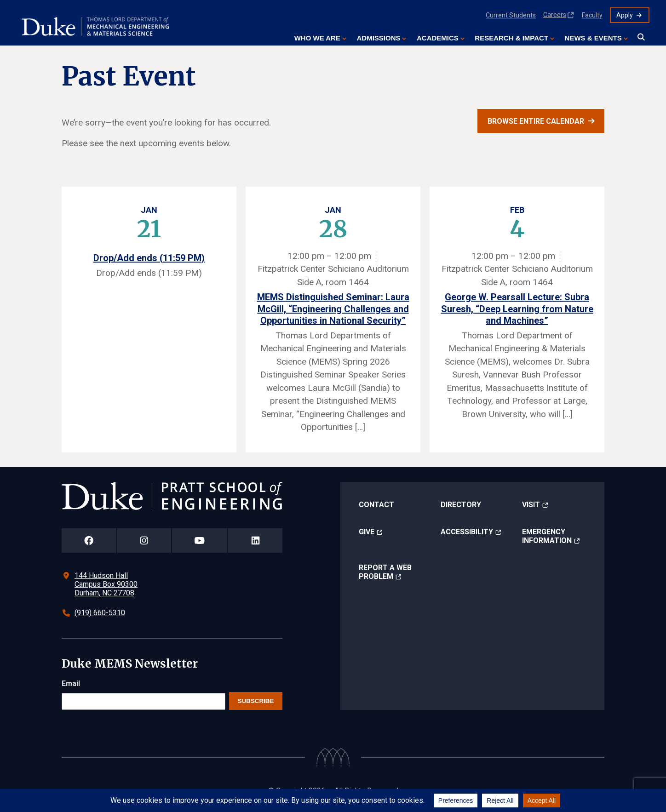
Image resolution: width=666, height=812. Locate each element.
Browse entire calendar (536, 121)
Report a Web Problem (385, 572)
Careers (555, 15)
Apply (625, 15)
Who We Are (317, 38)
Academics (438, 38)
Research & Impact (511, 38)
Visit (531, 505)
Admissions (378, 38)
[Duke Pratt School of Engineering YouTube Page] (200, 540)
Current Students (511, 15)
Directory (461, 505)
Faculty (592, 15)
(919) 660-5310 (100, 613)
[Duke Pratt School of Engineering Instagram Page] (144, 540)
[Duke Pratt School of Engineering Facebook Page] (89, 540)
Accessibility (467, 532)
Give (367, 532)
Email (71, 683)
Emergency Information (547, 536)
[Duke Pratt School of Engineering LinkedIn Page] (255, 540)
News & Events (593, 38)
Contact (376, 505)
